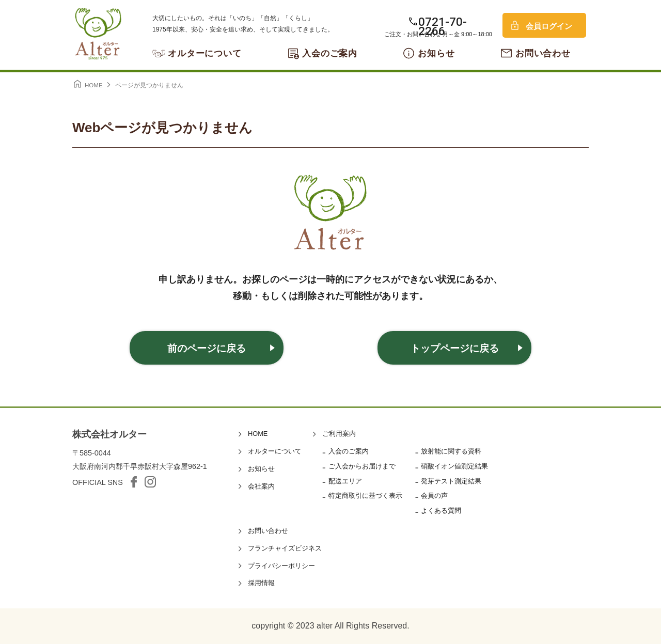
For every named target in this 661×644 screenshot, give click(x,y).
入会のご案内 (330, 53)
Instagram (150, 482)
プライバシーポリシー (281, 566)
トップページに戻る (455, 348)
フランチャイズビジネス (285, 548)
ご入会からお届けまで (362, 466)
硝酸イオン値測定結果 (454, 466)
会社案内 (261, 486)
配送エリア (345, 481)
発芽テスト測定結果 (451, 481)
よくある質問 (441, 511)
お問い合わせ (543, 53)
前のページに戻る (207, 348)
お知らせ (436, 53)
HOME (258, 434)
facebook (134, 482)
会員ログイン (549, 26)
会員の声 (434, 496)
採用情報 (261, 583)
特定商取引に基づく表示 (365, 496)
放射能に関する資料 (451, 451)
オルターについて (205, 53)
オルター (98, 34)
